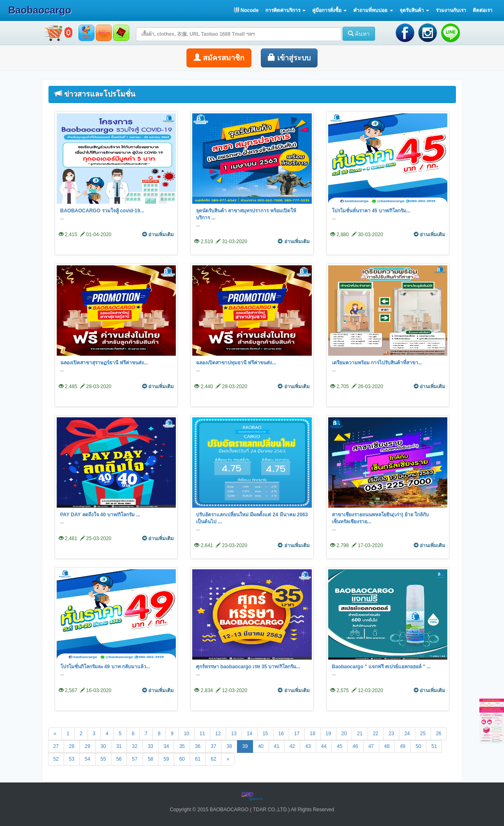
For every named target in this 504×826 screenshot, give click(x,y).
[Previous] (55, 734)
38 (229, 746)
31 (119, 746)
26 (438, 734)
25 (423, 734)
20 (344, 734)
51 (434, 746)
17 (297, 734)
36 (198, 746)
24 (407, 734)
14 (250, 734)
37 (213, 746)
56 (119, 759)
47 (371, 746)
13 (234, 734)
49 (402, 746)
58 (151, 759)
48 (387, 746)
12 (218, 734)
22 (376, 734)
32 (135, 746)
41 (277, 746)
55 (103, 759)
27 (56, 746)
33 (151, 746)
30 (103, 746)
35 (182, 746)
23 (391, 734)
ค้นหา (359, 34)
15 (265, 734)
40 (261, 746)
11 (202, 734)
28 (72, 746)
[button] (285, 10)
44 (324, 746)
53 (72, 759)
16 (281, 734)
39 (245, 746)
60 (182, 759)
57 (135, 759)
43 (308, 746)
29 (87, 746)
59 (166, 759)
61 (198, 759)
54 (87, 759)
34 (166, 746)
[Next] (228, 759)
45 (339, 746)
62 (213, 759)
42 (292, 746)
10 (186, 734)
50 (418, 746)
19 (328, 734)
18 (312, 734)
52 (56, 759)
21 (360, 734)
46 (355, 746)
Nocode (246, 10)
